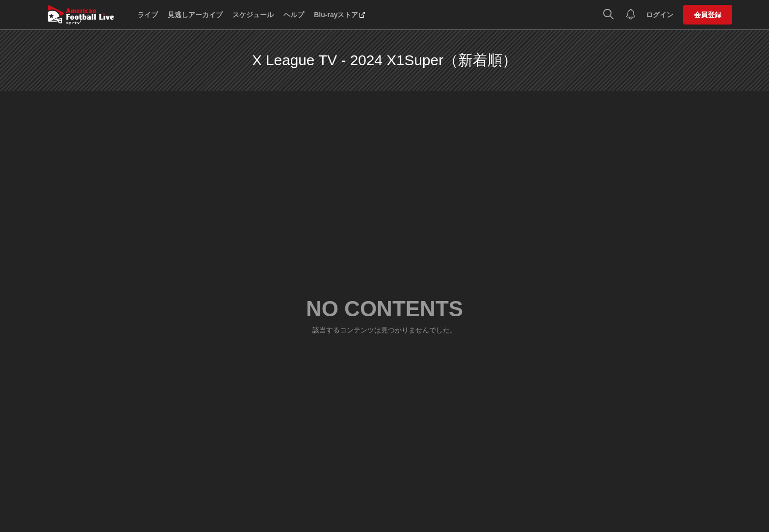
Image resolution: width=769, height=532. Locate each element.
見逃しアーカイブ (195, 15)
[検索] (608, 15)
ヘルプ (294, 15)
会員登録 (708, 15)
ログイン (660, 15)
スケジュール (253, 15)
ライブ (148, 15)
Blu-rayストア (336, 15)
